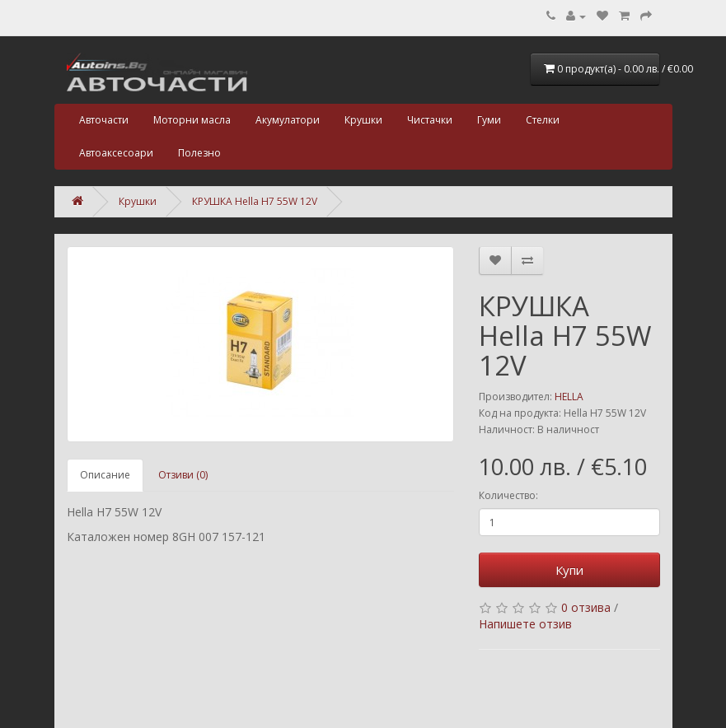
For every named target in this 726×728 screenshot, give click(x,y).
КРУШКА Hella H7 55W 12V (255, 201)
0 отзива (586, 607)
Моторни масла (192, 120)
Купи (569, 570)
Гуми (489, 120)
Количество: (508, 495)
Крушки (363, 120)
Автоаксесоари (116, 153)
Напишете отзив (525, 624)
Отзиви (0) (183, 475)
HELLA (569, 397)
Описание (105, 475)
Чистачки (430, 120)
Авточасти (104, 120)
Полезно (199, 153)
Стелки (543, 120)
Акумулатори (288, 120)
